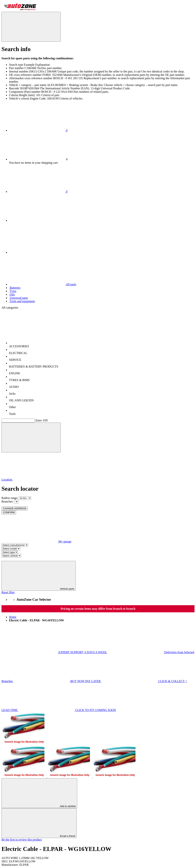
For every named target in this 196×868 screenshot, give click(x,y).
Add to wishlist (39, 793)
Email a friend (39, 823)
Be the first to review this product (22, 840)
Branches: (7, 501)
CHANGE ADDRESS (15, 508)
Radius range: (10, 498)
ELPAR (24, 865)
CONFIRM (9, 512)
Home (13, 617)
